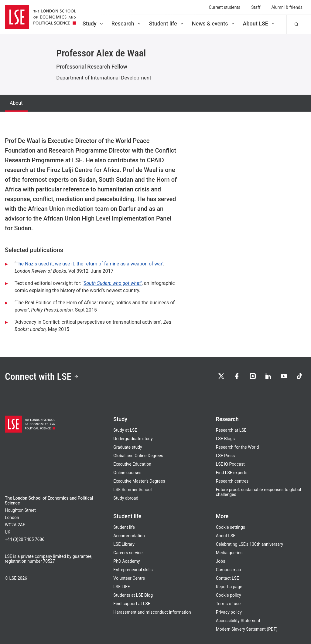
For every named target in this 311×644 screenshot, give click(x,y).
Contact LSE (227, 578)
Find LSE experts (232, 473)
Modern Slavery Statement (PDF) (247, 629)
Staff (256, 7)
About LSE (259, 24)
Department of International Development (104, 78)
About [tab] (16, 103)
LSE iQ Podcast (230, 464)
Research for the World (238, 447)
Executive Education (132, 464)
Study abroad (126, 498)
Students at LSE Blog (133, 595)
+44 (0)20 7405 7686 (25, 540)
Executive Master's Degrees (139, 481)
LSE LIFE (121, 587)
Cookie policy (229, 595)
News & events (214, 24)
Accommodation (129, 536)
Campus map (229, 570)
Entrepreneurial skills (133, 570)
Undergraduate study (133, 439)
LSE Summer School (132, 490)
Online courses (127, 473)
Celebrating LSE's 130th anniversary (250, 545)
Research (126, 24)
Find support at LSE (132, 604)
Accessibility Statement (238, 621)
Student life (167, 24)
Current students (225, 7)
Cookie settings (231, 528)
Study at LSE (125, 430)
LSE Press (226, 456)
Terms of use (228, 604)
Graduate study (128, 447)
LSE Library (124, 545)
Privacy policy (229, 612)
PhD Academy (126, 561)
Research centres (232, 481)
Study (93, 24)
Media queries (229, 553)
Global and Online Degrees (138, 456)
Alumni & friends (287, 7)
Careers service (128, 553)
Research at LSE (231, 430)
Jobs (221, 561)
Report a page (229, 587)
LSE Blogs (225, 439)
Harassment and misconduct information (152, 612)
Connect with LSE (42, 376)
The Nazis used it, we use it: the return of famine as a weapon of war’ (89, 264)
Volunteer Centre (129, 578)
